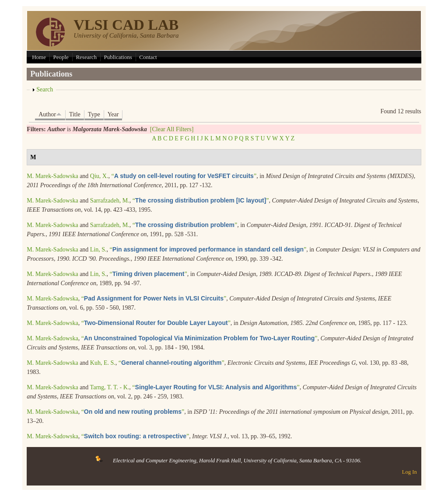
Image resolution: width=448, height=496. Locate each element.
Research (86, 57)
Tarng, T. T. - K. (110, 387)
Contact (148, 57)
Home (39, 57)
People (61, 57)
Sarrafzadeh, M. (110, 201)
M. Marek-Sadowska (52, 176)
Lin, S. (98, 250)
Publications (118, 57)
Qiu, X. (99, 176)
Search (45, 89)
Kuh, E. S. (103, 363)
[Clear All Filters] (172, 129)
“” (184, 176)
